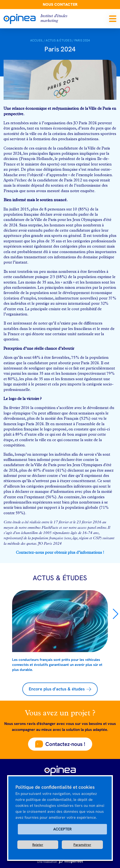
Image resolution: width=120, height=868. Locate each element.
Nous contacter (60, 4)
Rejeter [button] (38, 845)
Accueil (37, 40)
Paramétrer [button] (82, 845)
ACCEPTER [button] (62, 829)
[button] (116, 614)
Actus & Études (59, 40)
